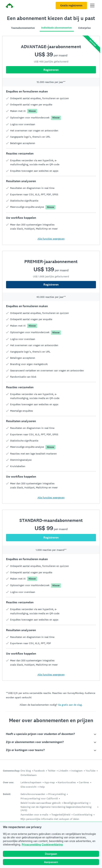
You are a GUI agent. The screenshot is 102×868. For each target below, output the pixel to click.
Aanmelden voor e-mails (34, 815)
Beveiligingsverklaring (76, 803)
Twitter (52, 771)
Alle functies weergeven (51, 498)
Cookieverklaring (52, 844)
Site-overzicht (28, 787)
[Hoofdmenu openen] (92, 5)
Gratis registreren (71, 5)
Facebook (39, 771)
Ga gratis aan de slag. (70, 705)
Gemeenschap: (11, 771)
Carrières (84, 782)
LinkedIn (63, 771)
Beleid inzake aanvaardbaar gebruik (41, 803)
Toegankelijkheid (61, 815)
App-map (50, 782)
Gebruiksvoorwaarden (33, 794)
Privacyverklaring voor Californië (39, 798)
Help (42, 787)
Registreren (51, 285)
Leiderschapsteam (31, 782)
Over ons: (8, 782)
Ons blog (26, 771)
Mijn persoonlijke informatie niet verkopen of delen (50, 819)
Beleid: (7, 794)
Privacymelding (31, 844)
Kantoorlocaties (67, 782)
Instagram (77, 771)
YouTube (90, 771)
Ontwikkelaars (29, 775)
